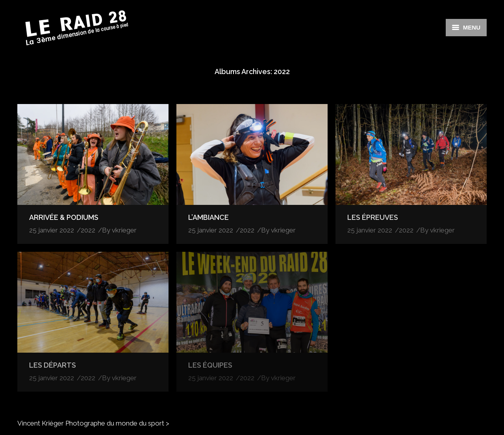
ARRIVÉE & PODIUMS (64, 217)
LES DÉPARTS (53, 365)
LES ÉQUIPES (210, 365)
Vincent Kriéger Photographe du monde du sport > (93, 423)
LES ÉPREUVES (373, 217)
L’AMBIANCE (208, 217)
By (119, 230)
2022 (88, 230)
